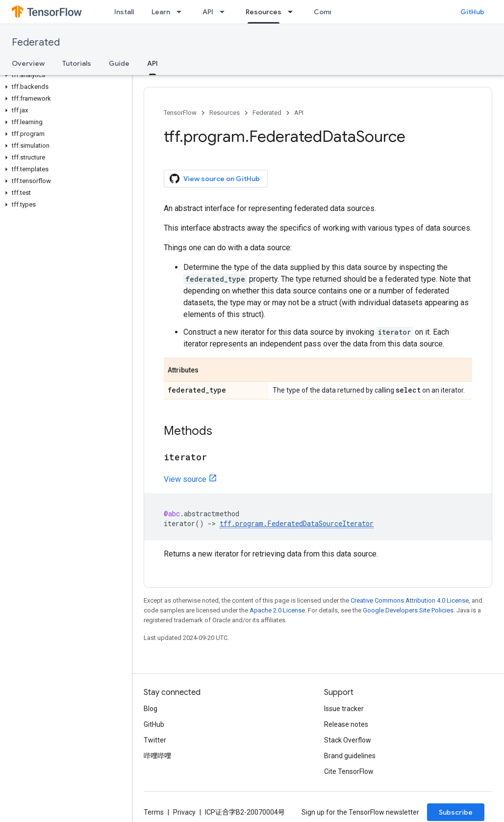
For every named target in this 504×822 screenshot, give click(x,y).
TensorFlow (180, 113)
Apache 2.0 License (277, 610)
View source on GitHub (215, 179)
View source (185, 479)
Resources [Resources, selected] (264, 12)
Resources (225, 113)
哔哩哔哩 (157, 756)
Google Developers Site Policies (408, 610)
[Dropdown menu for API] (225, 12)
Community (333, 12)
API (208, 12)
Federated (36, 42)
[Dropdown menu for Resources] (293, 12)
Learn (161, 12)
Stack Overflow (348, 740)
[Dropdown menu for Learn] (182, 12)
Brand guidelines (350, 756)
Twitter (155, 740)
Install (124, 12)
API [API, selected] (152, 63)
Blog (151, 709)
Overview (28, 63)
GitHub (472, 12)
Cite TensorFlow (349, 771)
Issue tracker (344, 709)
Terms (154, 812)
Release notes (346, 724)
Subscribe (456, 812)
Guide (119, 63)
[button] (64, 75)
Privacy (184, 812)
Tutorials (77, 63)
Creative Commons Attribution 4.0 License (410, 600)
